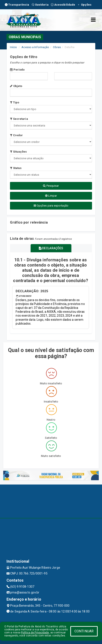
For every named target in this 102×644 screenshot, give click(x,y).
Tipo (15, 102)
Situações (18, 152)
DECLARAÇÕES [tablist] (51, 248)
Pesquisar (51, 186)
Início (13, 47)
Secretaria (19, 119)
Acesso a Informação (35, 47)
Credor (16, 135)
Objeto (16, 86)
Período (17, 70)
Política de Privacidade (35, 633)
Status (16, 168)
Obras (57, 47)
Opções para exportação (51, 206)
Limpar (51, 196)
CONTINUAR (84, 631)
